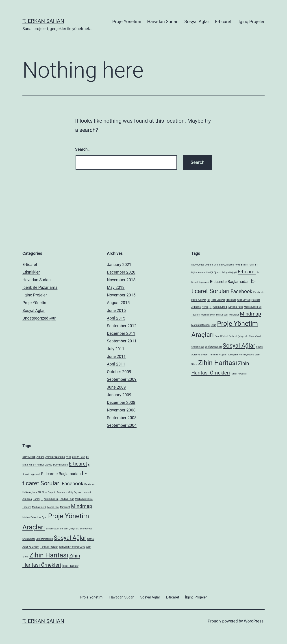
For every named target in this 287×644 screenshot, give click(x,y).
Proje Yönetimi (127, 22)
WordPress (254, 621)
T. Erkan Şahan (43, 21)
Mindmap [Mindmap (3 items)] (250, 314)
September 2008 (122, 418)
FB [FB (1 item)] (208, 300)
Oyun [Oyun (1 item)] (213, 325)
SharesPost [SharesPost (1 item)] (255, 336)
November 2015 (121, 295)
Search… (83, 149)
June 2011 (116, 356)
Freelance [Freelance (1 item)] (231, 300)
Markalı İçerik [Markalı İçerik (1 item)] (208, 315)
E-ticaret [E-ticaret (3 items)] (247, 272)
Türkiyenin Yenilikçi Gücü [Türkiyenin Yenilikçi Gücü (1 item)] (241, 355)
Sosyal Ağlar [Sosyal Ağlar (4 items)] (239, 346)
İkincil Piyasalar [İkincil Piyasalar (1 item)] (239, 374)
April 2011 (116, 364)
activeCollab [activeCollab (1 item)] (198, 265)
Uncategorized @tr (39, 318)
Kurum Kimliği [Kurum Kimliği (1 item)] (220, 307)
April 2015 (116, 318)
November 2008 (121, 410)
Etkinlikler (31, 272)
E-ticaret (223, 22)
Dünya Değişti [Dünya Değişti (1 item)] (229, 273)
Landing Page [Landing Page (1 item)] (236, 307)
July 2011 (116, 349)
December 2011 (121, 333)
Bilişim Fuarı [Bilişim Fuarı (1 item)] (248, 265)
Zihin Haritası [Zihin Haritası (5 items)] (218, 363)
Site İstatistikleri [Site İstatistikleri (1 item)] (213, 347)
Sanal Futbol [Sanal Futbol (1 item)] (221, 336)
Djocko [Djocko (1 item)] (217, 273)
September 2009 (122, 379)
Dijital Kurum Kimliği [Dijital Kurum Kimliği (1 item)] (202, 273)
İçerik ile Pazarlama (40, 287)
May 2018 (116, 287)
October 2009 (119, 372)
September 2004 (122, 425)
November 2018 (121, 280)
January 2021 (119, 264)
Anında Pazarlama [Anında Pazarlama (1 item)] (224, 265)
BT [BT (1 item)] (256, 265)
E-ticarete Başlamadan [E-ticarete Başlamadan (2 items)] (230, 282)
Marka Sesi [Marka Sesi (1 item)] (222, 315)
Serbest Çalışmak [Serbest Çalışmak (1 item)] (238, 336)
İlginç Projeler (251, 22)
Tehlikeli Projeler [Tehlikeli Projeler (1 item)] (218, 355)
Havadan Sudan (163, 22)
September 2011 (122, 341)
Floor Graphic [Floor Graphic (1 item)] (218, 300)
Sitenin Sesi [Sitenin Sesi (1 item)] (197, 347)
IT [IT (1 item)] (210, 307)
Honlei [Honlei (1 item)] (205, 307)
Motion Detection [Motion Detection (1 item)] (200, 325)
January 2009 (119, 395)
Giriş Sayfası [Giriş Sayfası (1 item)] (244, 300)
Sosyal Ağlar (197, 22)
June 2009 (116, 387)
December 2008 (121, 402)
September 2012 (122, 326)
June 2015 (116, 310)
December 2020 (121, 272)
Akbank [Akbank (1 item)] (209, 265)
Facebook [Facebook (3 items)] (241, 291)
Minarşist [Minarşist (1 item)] (234, 315)
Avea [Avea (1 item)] (237, 265)
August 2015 (118, 303)
